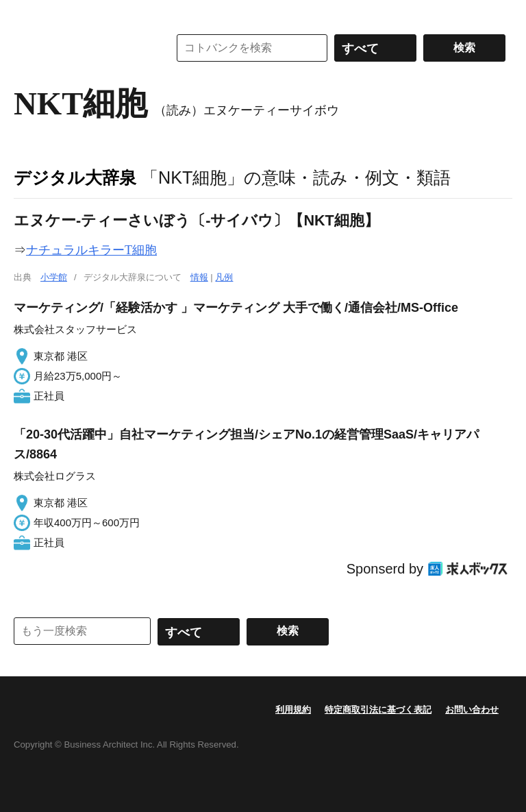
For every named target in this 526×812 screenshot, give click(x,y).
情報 (199, 277)
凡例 (224, 277)
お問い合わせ (472, 710)
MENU (27, 14)
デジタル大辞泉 (75, 177)
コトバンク (82, 48)
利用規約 (293, 710)
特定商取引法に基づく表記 (378, 710)
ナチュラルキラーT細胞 (91, 250)
